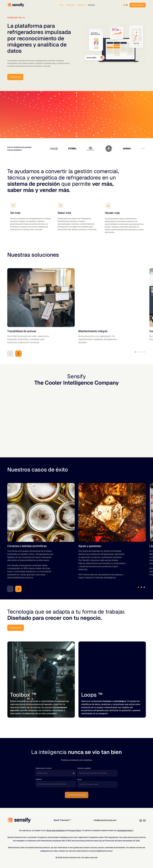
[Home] (16, 5)
